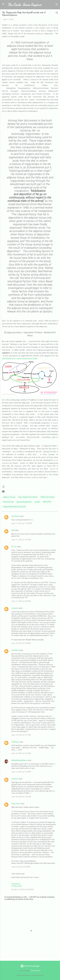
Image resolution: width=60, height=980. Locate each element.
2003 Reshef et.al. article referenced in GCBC (20, 359)
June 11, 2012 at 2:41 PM (21, 540)
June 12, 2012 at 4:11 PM (21, 735)
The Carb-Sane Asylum (24, 5)
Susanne (15, 608)
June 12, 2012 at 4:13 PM (21, 753)
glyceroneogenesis (24, 502)
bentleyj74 (15, 516)
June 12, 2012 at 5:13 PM (21, 772)
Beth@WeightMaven (19, 760)
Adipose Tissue (9, 497)
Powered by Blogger (30, 966)
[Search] (57, 5)
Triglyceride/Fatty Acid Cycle (14, 507)
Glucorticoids (8, 502)
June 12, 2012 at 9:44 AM (21, 643)
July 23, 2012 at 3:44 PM (21, 867)
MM (13, 530)
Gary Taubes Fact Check (28, 497)
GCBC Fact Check (47, 497)
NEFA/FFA (47, 502)
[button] (57, 13)
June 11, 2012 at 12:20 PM (22, 523)
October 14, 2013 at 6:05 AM (22, 890)
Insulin (37, 502)
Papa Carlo (16, 804)
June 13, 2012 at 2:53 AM (21, 797)
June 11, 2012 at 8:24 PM (21, 601)
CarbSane (15, 650)
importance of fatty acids (17, 885)
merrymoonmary (36, 971)
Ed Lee (14, 547)
